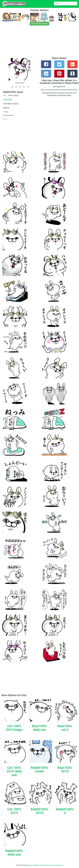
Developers (36, 865)
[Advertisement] (39, 42)
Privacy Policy (59, 865)
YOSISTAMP (8, 100)
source (5, 119)
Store (53, 865)
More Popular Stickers (40, 24)
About (31, 865)
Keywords (43, 865)
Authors (49, 865)
